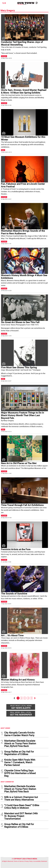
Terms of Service (19, 861)
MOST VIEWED (5, 728)
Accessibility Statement (40, 861)
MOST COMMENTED (7, 782)
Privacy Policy (29, 861)
